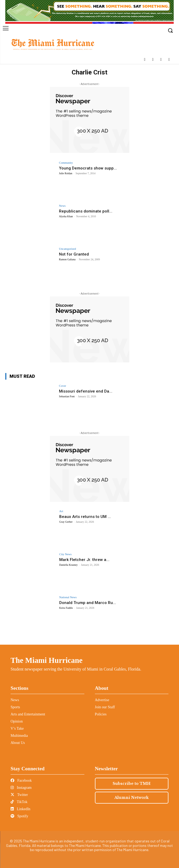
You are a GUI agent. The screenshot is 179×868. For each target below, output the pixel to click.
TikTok (19, 802)
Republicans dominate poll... (86, 211)
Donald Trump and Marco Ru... (88, 603)
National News (68, 597)
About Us (18, 743)
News (62, 206)
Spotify (19, 816)
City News (65, 554)
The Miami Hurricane (47, 660)
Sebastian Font (67, 396)
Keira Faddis (66, 608)
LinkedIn (20, 809)
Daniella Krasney (68, 565)
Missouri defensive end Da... (86, 391)
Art (61, 511)
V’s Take (17, 728)
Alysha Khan (66, 216)
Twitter (19, 795)
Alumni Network (132, 798)
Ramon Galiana (67, 259)
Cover (63, 386)
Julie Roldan (66, 173)
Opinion (17, 721)
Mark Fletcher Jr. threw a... (84, 560)
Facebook (21, 780)
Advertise (102, 700)
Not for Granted (74, 254)
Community (66, 163)
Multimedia (19, 736)
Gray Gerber (66, 522)
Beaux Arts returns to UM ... (85, 517)
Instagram (21, 788)
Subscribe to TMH (132, 784)
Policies (101, 714)
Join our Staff (105, 707)
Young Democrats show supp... (88, 168)
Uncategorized (67, 249)
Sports (15, 707)
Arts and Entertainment (28, 714)
